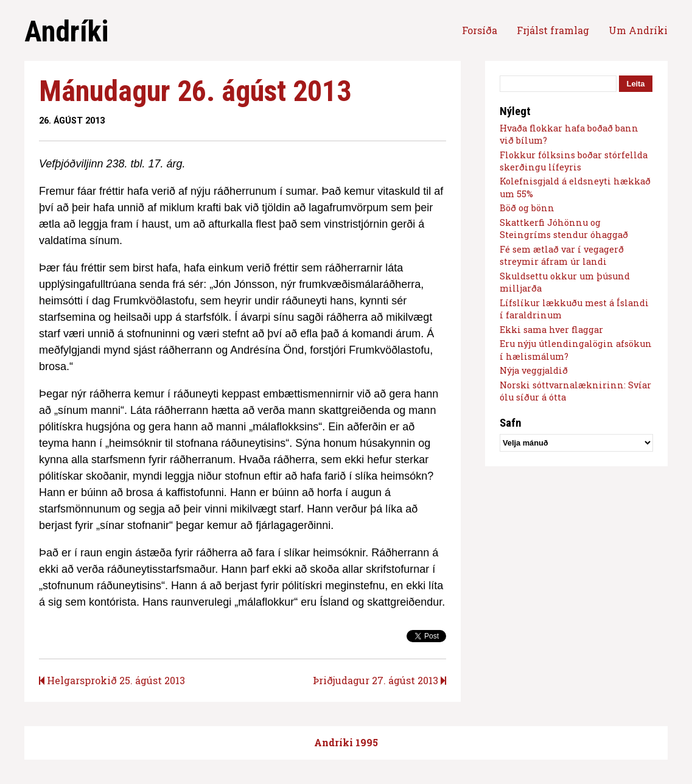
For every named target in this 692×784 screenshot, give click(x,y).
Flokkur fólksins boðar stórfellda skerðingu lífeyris (574, 161)
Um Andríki (638, 30)
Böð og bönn (527, 208)
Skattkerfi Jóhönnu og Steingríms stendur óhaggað (564, 229)
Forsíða (480, 30)
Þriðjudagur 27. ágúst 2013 (379, 680)
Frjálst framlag (553, 30)
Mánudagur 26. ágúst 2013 (195, 91)
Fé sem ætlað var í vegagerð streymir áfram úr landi (562, 255)
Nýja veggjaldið (534, 370)
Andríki (66, 31)
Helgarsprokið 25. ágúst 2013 (112, 680)
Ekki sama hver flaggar (551, 330)
